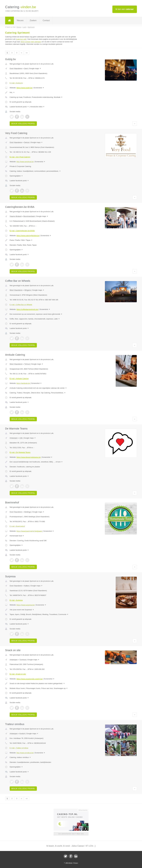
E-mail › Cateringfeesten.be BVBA (22, 231)
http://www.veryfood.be (25, 162)
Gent (26, 68)
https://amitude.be (23, 383)
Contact (46, 20)
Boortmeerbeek (29, 216)
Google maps (35, 68)
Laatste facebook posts (19, 107)
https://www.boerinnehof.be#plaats (29, 531)
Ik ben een (125, 9)
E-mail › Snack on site (18, 674)
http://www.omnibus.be (25, 753)
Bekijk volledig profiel (23, 124)
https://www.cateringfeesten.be (28, 236)
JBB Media (69, 863)
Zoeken (33, 20)
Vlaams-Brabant (16, 216)
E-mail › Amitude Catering (19, 379)
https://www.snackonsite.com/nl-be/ (30, 679)
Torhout (27, 364)
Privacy (76, 863)
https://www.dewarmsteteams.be (29, 457)
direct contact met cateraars (31, 42)
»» (27, 53)
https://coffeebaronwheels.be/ (27, 309)
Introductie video (37, 107)
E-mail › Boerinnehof (17, 526)
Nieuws (20, 20)
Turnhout (23, 660)
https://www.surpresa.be (25, 605)
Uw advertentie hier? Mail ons (71, 834)
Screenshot (39, 88)
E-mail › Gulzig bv (16, 83)
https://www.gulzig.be (24, 88)
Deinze (27, 142)
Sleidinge (28, 512)
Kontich (22, 734)
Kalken (27, 586)
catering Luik (21, 39)
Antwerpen (14, 438)
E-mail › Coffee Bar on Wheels (21, 305)
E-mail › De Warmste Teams (20, 452)
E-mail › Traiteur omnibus (19, 748)
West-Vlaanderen (16, 290)
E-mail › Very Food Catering (20, 157)
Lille (21, 438)
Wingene (28, 290)
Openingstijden (16, 176)
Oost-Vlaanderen (16, 68)
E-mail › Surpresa (16, 600)
